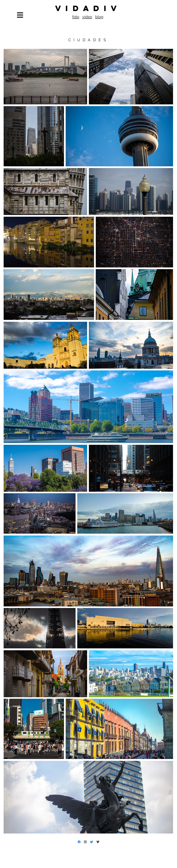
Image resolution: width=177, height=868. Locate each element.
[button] (20, 15)
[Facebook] (79, 842)
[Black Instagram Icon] (85, 842)
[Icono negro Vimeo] (98, 842)
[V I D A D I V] (88, 8)
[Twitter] (92, 842)
